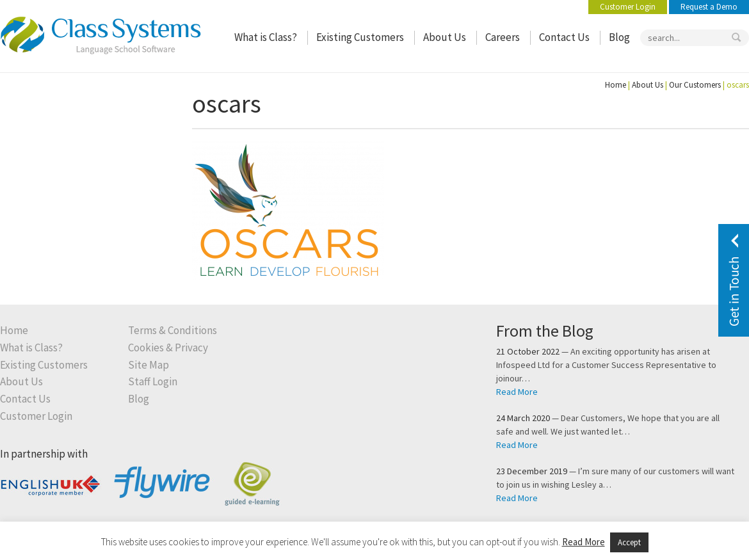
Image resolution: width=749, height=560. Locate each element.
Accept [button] (629, 542)
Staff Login (153, 382)
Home (616, 85)
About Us (445, 37)
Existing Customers (360, 37)
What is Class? (266, 37)
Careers (503, 37)
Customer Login (628, 7)
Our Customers (695, 85)
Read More (517, 392)
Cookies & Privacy (168, 348)
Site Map (149, 365)
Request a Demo (709, 7)
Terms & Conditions (173, 331)
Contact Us (564, 37)
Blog (619, 37)
